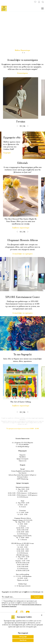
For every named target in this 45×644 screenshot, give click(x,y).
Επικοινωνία (23, 461)
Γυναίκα (22, 122)
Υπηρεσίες (22, 455)
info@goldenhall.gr (23, 447)
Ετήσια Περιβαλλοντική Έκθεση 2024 (22, 471)
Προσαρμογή (23, 633)
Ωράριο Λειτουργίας (22, 459)
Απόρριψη (23, 637)
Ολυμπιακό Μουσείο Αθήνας (23, 240)
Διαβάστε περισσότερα (22, 228)
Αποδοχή (23, 640)
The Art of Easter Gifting (22, 402)
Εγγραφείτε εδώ (12, 138)
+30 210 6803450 (23, 445)
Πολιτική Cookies (23, 477)
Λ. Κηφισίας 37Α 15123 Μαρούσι (23, 443)
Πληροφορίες (23, 451)
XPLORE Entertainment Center (22, 297)
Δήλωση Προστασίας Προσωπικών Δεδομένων (22, 475)
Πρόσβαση (22, 457)
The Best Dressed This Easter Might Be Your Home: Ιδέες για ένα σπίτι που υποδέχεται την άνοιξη (22, 222)
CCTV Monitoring (23, 479)
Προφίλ (23, 469)
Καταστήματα (23, 73)
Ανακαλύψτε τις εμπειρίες (22, 254)
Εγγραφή (7, 153)
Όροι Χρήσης (23, 473)
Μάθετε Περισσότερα (22, 50)
